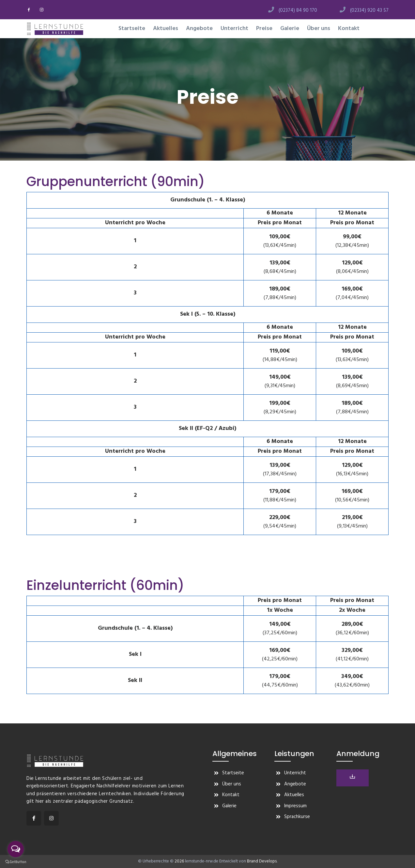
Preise (264, 29)
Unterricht (234, 29)
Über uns (319, 29)
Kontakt (349, 29)
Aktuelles (166, 29)
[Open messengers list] (16, 849)
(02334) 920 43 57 (369, 10)
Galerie (290, 29)
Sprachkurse (297, 817)
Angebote (199, 29)
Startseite (132, 29)
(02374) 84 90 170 (298, 10)
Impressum (295, 806)
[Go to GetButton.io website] (16, 861)
